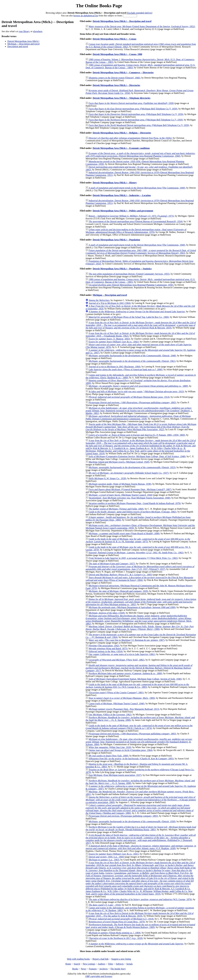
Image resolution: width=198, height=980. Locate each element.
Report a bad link (101, 959)
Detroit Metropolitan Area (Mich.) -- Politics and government (123, 211)
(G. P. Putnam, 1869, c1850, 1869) (137, 435)
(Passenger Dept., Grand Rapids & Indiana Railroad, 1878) (135, 503)
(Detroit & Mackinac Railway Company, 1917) (139, 668)
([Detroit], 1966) (114, 78)
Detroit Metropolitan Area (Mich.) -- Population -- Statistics (122, 269)
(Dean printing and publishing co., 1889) (138, 386)
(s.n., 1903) (104, 860)
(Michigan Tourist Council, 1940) (117, 704)
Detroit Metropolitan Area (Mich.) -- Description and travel (122, 21)
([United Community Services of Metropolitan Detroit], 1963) (141, 252)
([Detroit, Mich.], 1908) (140, 628)
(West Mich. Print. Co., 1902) (133, 558)
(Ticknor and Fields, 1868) (116, 509)
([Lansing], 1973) (131, 216)
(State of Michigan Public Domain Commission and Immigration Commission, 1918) (138, 417)
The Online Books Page (99, 6)
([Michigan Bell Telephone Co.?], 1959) (133, 109)
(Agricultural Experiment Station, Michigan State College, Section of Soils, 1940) (135, 679)
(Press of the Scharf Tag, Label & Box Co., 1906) (129, 317)
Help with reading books (78, 959)
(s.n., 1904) (106, 857)
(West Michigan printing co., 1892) (141, 602)
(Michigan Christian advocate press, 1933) (136, 391)
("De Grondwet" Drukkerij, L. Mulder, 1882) (139, 411)
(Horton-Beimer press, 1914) (129, 397)
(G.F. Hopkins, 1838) (141, 847)
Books (75, 969)
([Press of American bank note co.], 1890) (126, 369)
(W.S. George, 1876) (140, 899)
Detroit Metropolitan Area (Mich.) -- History (115, 183)
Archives (103, 969)
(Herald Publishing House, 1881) (141, 828)
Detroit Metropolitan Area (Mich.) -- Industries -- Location (122, 195)
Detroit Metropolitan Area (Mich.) (23, 41)
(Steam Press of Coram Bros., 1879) (117, 922)
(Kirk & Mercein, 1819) (141, 325)
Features (93, 969)
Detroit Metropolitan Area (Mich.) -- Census (114, 39)
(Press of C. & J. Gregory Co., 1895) (120, 575)
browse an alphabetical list (86, 16)
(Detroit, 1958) (132, 821)
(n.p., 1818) (116, 938)
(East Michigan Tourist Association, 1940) (129, 498)
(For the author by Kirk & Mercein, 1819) (139, 915)
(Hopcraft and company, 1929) (118, 591)
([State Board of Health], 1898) (124, 533)
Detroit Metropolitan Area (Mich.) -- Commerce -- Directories (123, 73)
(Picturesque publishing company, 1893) (132, 734)
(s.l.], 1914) (121, 919)
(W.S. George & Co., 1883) (137, 686)
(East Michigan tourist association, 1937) (115, 775)
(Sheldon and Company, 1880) (139, 809)
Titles (111, 964)
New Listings (89, 964)
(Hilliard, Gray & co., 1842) (114, 342)
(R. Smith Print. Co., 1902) (136, 553)
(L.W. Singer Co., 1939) (107, 478)
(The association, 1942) (104, 646)
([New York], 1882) (117, 660)
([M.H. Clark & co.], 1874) (139, 727)
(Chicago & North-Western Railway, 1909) (140, 926)
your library (24, 31)
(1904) (110, 303)
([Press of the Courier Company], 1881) (116, 693)
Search (77, 964)
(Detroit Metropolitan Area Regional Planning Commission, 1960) (140, 155)
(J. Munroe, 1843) (109, 339)
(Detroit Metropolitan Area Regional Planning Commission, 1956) (131, 285)
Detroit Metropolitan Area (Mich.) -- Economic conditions (121, 148)
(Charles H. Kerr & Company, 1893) (131, 759)
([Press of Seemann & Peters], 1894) (139, 579)
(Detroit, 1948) (132, 356)
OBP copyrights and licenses (99, 976)
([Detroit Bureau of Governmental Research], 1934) (136, 221)
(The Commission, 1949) (137, 188)
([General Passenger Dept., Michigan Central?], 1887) (130, 489)
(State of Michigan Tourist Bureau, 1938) (120, 484)
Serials (129, 964)
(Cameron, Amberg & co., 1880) (125, 673)
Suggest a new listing (121, 959)
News (83, 969)
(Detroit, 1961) (132, 361)
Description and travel (18, 46)
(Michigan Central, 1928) (119, 462)
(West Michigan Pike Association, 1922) (141, 427)
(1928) (107, 613)
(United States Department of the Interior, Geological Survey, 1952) (142, 26)
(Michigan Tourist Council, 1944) (121, 495)
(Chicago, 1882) (132, 512)
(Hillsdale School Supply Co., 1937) (129, 473)
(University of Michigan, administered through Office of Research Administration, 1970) (136, 231)
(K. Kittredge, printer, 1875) (138, 540)
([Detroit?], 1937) (140, 568)
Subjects (120, 964)
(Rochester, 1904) (115, 367)
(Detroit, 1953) (132, 467)
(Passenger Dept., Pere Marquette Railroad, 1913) (124, 709)
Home (68, 964)
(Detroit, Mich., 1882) (139, 620)
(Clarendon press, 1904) (121, 750)
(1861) (122, 654)
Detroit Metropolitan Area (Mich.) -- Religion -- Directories (122, 133)
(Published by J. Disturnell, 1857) (141, 839)
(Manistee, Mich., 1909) (122, 698)
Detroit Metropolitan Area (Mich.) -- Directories (116, 85)
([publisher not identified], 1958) (131, 103)
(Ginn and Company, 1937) (112, 564)
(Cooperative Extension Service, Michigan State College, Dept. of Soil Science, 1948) (137, 456)
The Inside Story (118, 969)
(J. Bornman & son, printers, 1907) (127, 640)
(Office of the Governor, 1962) (110, 715)
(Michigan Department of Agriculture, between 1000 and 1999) (132, 607)
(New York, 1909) (108, 756)
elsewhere (38, 31)
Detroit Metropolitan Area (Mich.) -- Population (116, 240)
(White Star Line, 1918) (110, 747)
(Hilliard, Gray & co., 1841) (114, 854)
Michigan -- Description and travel (23, 44)
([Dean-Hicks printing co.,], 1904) (115, 933)
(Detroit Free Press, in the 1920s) (130, 138)
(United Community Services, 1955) (129, 274)
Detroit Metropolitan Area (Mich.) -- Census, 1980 (117, 54)
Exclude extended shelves (140, 13)
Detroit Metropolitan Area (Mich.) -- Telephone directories (122, 98)
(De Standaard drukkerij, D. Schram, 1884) (139, 742)
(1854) (106, 651)
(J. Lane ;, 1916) (105, 905)
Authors (102, 964)
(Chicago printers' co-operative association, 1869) (141, 800)
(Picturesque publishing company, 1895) (132, 403)
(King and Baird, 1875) (108, 648)
